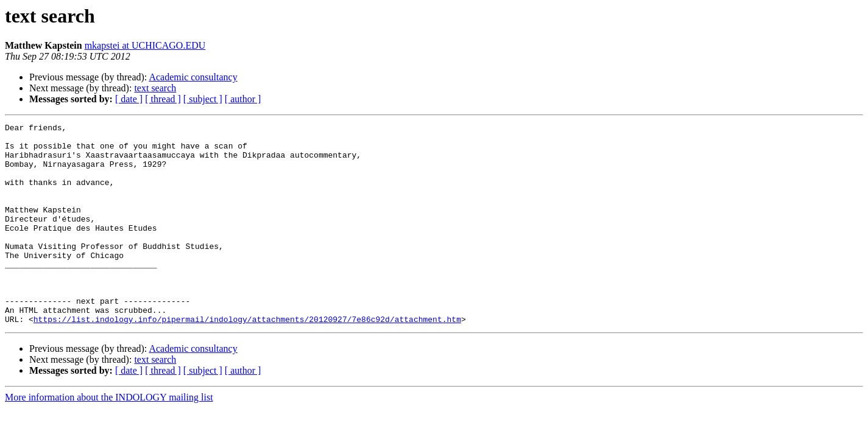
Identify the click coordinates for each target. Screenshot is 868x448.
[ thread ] (163, 99)
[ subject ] (203, 99)
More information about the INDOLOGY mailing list (109, 437)
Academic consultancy (193, 77)
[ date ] (129, 99)
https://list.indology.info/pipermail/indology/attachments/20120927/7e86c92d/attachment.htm (247, 359)
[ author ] (243, 99)
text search (155, 88)
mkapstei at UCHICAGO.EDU (145, 45)
